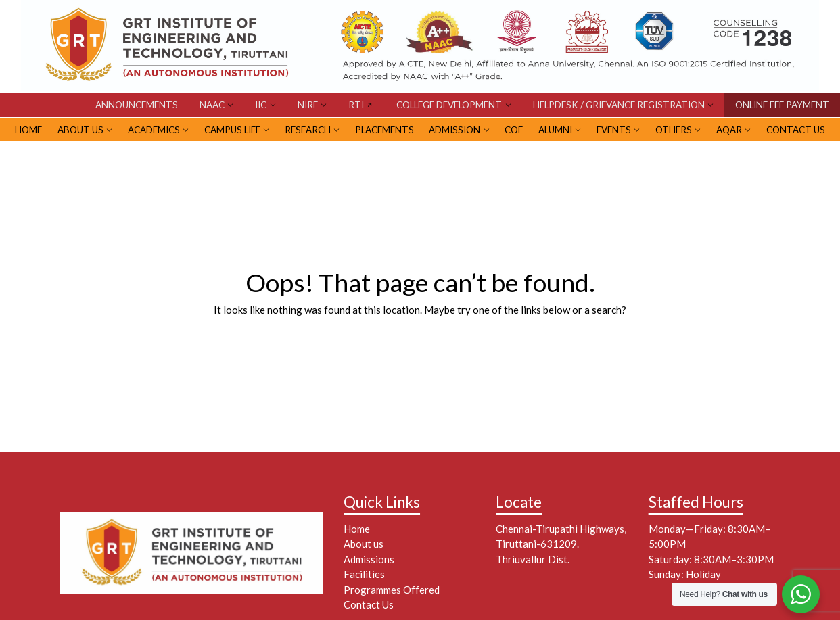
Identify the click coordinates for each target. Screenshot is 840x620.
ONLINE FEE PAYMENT (782, 105)
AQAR (729, 130)
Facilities (364, 574)
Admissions (369, 559)
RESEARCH (308, 130)
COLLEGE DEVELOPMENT (449, 105)
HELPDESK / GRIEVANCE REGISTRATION (619, 105)
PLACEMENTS (384, 130)
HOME (28, 130)
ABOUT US (80, 130)
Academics (154, 130)
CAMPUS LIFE (232, 130)
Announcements (137, 105)
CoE (514, 130)
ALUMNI (555, 130)
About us (364, 544)
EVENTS (614, 130)
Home (357, 529)
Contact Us (796, 130)
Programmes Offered (392, 590)
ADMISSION (454, 130)
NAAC (212, 105)
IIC (261, 105)
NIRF (308, 105)
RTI (356, 105)
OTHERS (674, 130)
